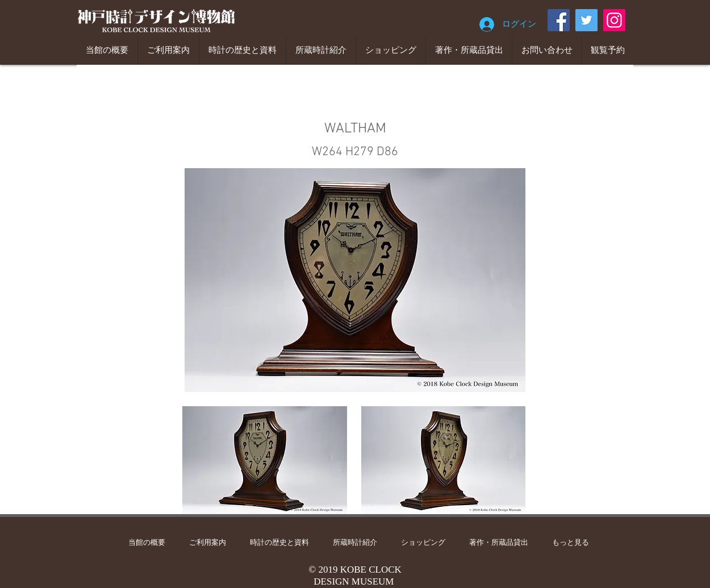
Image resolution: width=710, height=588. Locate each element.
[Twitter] (586, 20)
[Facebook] (559, 20)
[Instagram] (614, 20)
